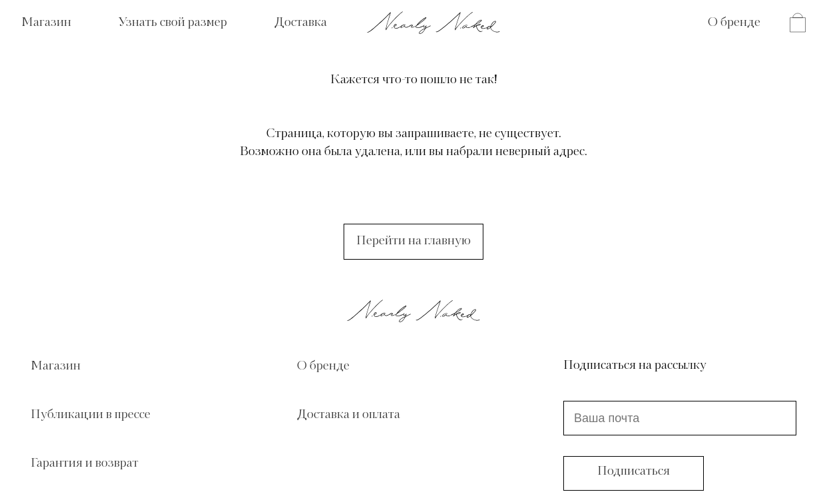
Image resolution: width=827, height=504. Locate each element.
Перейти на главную (413, 241)
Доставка (301, 23)
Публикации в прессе (91, 415)
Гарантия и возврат (85, 463)
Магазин (46, 23)
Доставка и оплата (349, 415)
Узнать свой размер (173, 23)
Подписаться (634, 471)
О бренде (734, 23)
